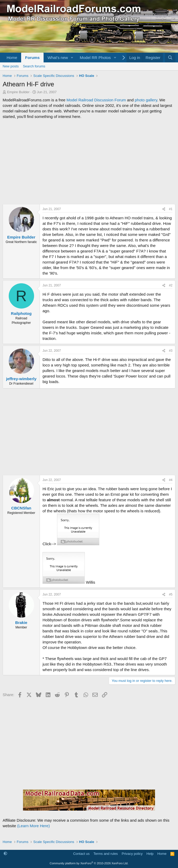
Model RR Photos (95, 58)
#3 (171, 351)
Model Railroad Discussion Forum (96, 100)
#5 (171, 594)
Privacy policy (132, 854)
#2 (171, 285)
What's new (58, 58)
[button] (72, 58)
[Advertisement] (89, 162)
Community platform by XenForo (89, 863)
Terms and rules (106, 854)
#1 (171, 209)
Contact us (81, 854)
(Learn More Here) (33, 826)
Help (150, 854)
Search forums (34, 66)
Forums (32, 58)
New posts (11, 66)
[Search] (170, 58)
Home (12, 58)
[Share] (164, 209)
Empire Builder (18, 92)
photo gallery (146, 100)
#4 (171, 480)
